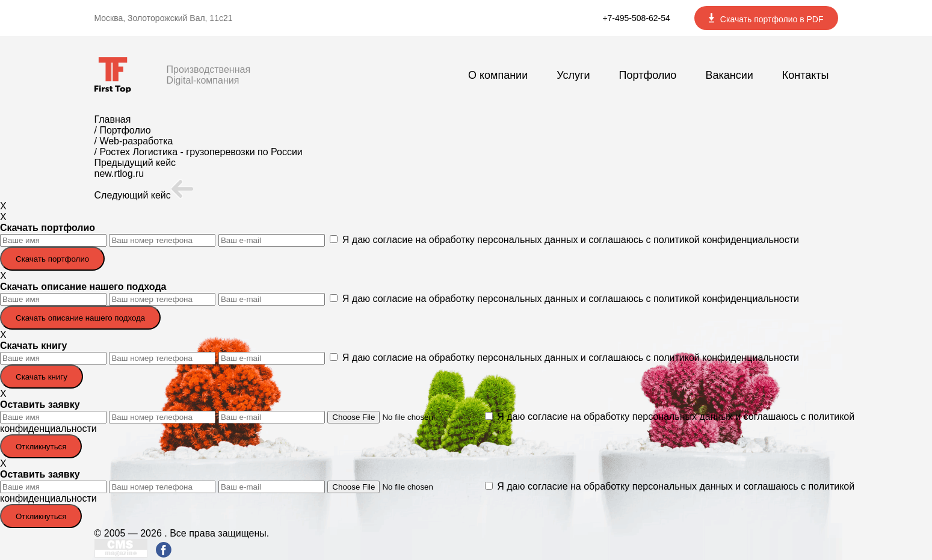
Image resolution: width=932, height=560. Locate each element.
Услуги (573, 75)
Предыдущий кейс (135, 163)
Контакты (806, 75)
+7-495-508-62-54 (636, 18)
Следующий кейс (144, 195)
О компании (498, 75)
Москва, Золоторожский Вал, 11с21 (164, 18)
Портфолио (648, 75)
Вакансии (729, 75)
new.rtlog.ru (119, 174)
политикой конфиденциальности (726, 240)
